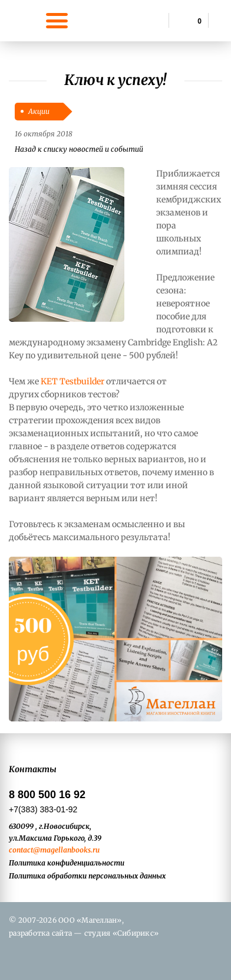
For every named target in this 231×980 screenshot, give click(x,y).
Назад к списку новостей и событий (79, 149)
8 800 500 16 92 (47, 795)
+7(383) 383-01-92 (43, 809)
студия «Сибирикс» (121, 933)
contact (21, 850)
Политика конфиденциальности (67, 863)
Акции (39, 111)
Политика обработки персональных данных (87, 876)
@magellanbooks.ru (66, 850)
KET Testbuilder (72, 381)
